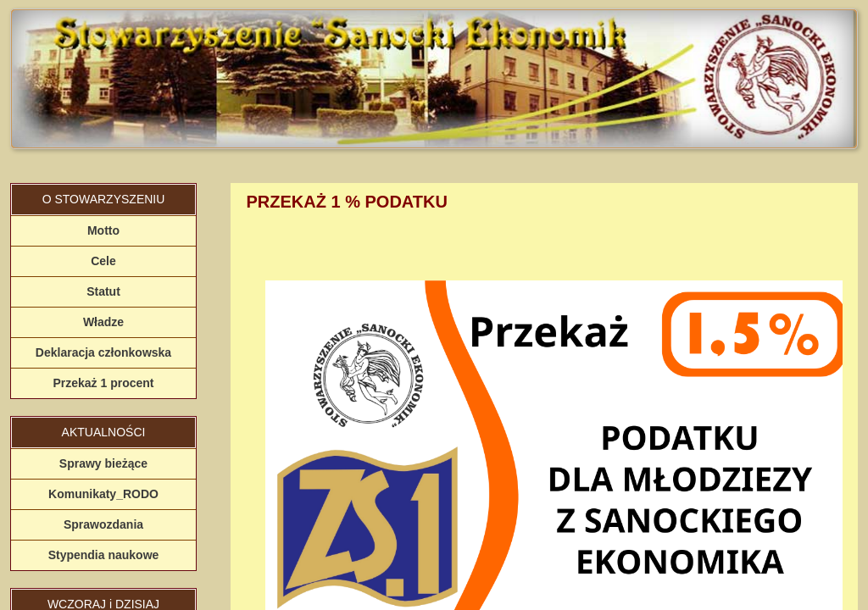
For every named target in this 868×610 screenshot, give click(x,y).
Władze (103, 322)
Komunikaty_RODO (103, 494)
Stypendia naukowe (104, 555)
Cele (103, 261)
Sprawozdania (103, 524)
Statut (103, 291)
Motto (103, 230)
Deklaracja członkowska (103, 352)
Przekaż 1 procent (103, 383)
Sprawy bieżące (103, 463)
